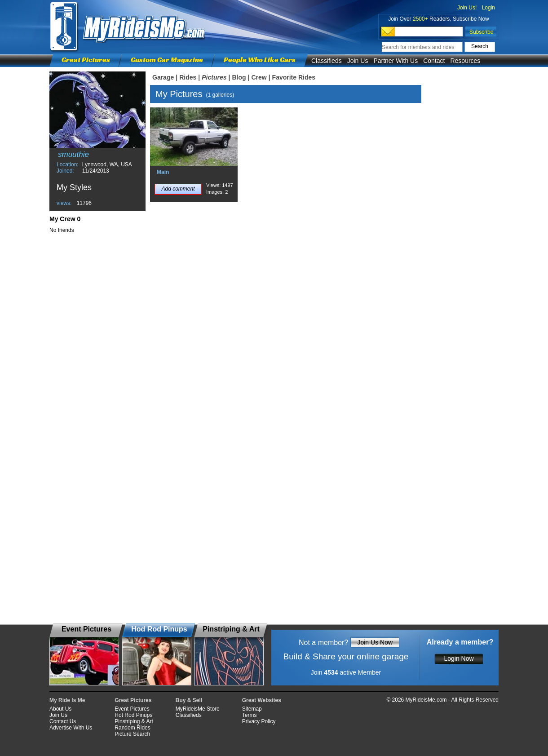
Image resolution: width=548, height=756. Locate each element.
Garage (163, 77)
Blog (239, 77)
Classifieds (327, 61)
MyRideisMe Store (198, 709)
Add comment (178, 189)
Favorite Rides (294, 77)
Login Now (459, 658)
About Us (60, 709)
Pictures (214, 77)
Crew (259, 77)
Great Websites (262, 700)
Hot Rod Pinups (133, 715)
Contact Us (63, 721)
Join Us (358, 61)
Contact (434, 61)
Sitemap (252, 709)
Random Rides (132, 728)
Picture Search (132, 734)
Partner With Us (396, 61)
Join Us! (467, 8)
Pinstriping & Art (134, 721)
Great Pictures (86, 60)
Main (163, 172)
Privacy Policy (259, 721)
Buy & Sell (189, 700)
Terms (250, 715)
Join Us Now (375, 642)
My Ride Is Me (67, 700)
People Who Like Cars (260, 60)
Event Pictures (132, 709)
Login (488, 8)
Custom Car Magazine (167, 60)
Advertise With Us (71, 728)
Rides (188, 77)
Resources (465, 61)
